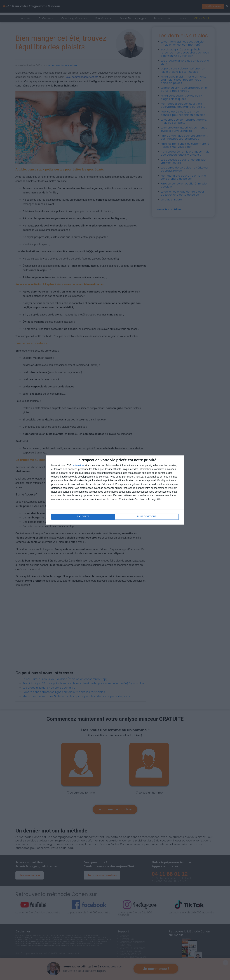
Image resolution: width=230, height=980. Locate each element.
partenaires (78, 466)
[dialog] (115, 490)
